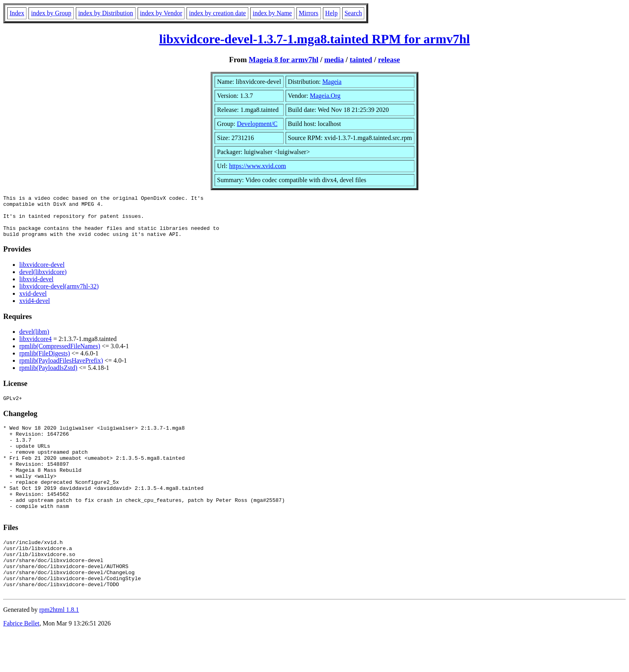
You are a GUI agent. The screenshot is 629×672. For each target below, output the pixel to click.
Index (17, 13)
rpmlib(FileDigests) (45, 362)
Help (332, 13)
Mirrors (309, 13)
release (389, 60)
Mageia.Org (325, 96)
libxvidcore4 (36, 347)
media (334, 60)
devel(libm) (34, 340)
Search (353, 13)
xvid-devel (33, 302)
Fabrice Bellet (21, 662)
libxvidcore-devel (42, 273)
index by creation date (217, 13)
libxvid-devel (36, 287)
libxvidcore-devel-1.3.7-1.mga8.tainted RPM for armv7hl (315, 39)
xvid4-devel (34, 309)
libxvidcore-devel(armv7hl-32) (59, 295)
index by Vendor (161, 13)
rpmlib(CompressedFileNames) (60, 354)
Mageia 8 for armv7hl (284, 60)
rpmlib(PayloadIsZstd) (48, 376)
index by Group (51, 13)
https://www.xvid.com (258, 166)
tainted (361, 60)
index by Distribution (106, 13)
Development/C (257, 124)
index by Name (272, 13)
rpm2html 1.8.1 (59, 648)
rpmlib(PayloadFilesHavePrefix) (61, 369)
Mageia (332, 82)
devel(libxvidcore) (43, 280)
